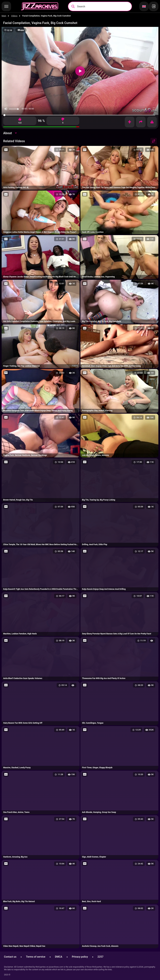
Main (4, 16)
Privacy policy (80, 957)
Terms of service (36, 957)
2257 (101, 957)
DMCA (59, 957)
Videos (14, 16)
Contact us (10, 957)
